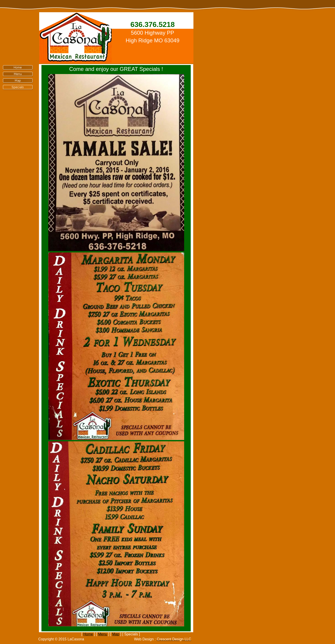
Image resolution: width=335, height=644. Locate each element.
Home (88, 634)
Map (116, 634)
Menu (103, 634)
